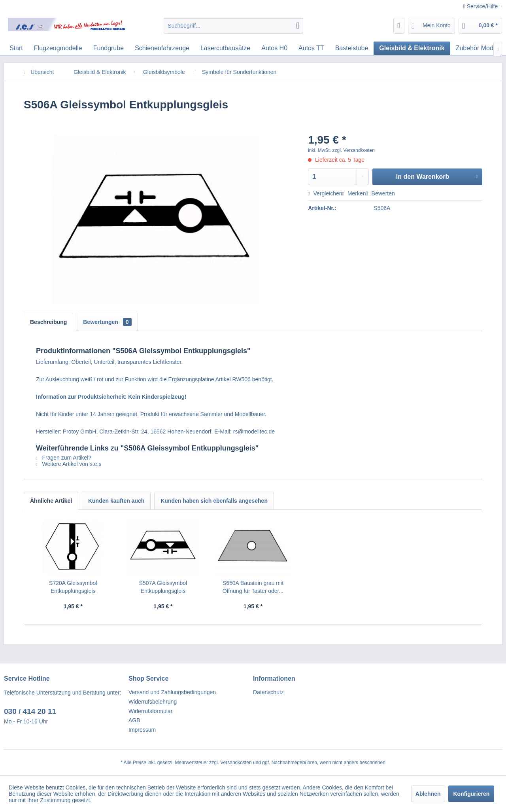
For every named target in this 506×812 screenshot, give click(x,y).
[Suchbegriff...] (233, 26)
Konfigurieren (471, 794)
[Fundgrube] (109, 48)
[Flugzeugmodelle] (58, 48)
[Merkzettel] (399, 26)
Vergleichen (325, 193)
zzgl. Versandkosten (354, 150)
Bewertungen (107, 322)
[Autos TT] (311, 48)
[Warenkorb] (480, 26)
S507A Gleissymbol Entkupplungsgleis (163, 587)
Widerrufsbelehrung (153, 702)
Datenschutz (268, 692)
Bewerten (380, 193)
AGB (134, 720)
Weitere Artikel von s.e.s (69, 464)
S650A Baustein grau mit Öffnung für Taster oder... (253, 587)
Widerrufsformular (150, 711)
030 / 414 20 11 (30, 711)
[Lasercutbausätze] (225, 48)
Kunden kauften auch (116, 501)
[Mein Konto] (431, 26)
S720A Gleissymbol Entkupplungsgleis (73, 587)
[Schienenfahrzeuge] (162, 48)
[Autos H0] (274, 48)
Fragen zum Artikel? (64, 458)
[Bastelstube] (352, 48)
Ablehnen (428, 794)
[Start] (16, 48)
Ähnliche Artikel (51, 501)
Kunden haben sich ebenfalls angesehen (214, 501)
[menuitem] (233, 26)
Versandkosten (236, 763)
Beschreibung (48, 322)
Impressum (142, 730)
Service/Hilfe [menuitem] (481, 6)
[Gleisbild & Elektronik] (412, 48)
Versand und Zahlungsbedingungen (172, 692)
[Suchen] (298, 26)
